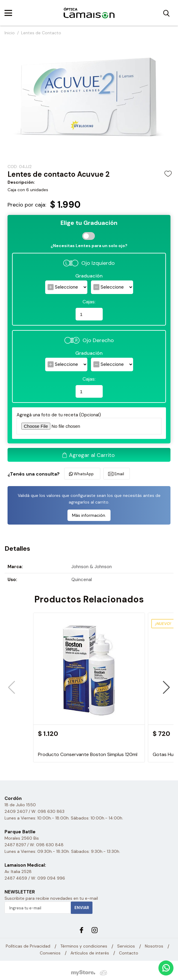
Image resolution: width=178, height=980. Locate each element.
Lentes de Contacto (41, 33)
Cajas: (89, 302)
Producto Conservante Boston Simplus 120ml (88, 754)
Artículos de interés (90, 953)
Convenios (50, 953)
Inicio (10, 33)
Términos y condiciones (84, 946)
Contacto (129, 953)
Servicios (126, 946)
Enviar (82, 908)
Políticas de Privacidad (28, 946)
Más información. (89, 515)
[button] (166, 688)
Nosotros (154, 946)
